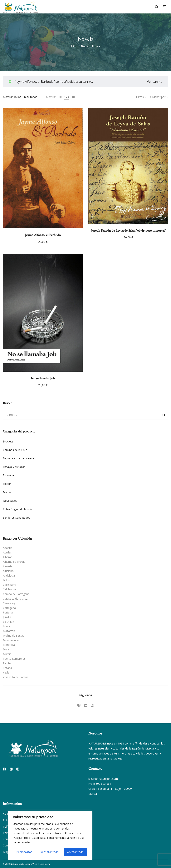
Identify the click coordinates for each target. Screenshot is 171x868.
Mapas (7, 492)
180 (74, 97)
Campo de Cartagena (16, 594)
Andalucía (9, 575)
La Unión (8, 622)
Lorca (6, 626)
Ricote (7, 663)
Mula (6, 649)
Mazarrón (9, 631)
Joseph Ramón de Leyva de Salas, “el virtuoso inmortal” (128, 231)
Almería (8, 566)
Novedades (10, 501)
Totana (7, 668)
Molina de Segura (14, 636)
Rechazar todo (49, 852)
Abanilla (8, 548)
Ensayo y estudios (14, 467)
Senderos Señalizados (17, 518)
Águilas (7, 552)
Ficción (7, 484)
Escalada (8, 475)
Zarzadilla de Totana (16, 677)
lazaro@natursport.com (103, 779)
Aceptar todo (75, 852)
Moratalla (9, 645)
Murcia (7, 654)
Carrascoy (9, 603)
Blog (6, 852)
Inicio (74, 46)
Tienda (85, 46)
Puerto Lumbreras (14, 659)
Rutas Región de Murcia (18, 509)
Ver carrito (155, 82)
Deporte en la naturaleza (18, 458)
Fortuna (8, 612)
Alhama (8, 557)
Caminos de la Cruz (15, 450)
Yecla (6, 672)
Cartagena (9, 608)
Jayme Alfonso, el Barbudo (43, 235)
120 (67, 97)
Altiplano (8, 571)
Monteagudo (11, 640)
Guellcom (45, 864)
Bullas (7, 580)
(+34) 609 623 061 (100, 784)
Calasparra (10, 585)
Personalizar (24, 852)
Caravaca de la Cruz (15, 599)
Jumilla (7, 617)
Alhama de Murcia (14, 562)
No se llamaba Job (43, 378)
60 (60, 97)
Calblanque (10, 589)
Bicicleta (8, 441)
